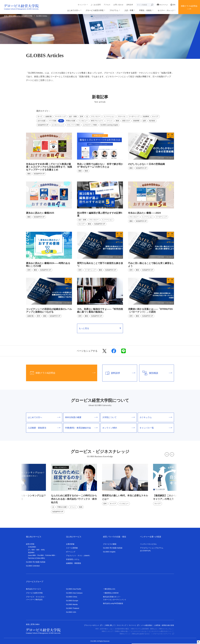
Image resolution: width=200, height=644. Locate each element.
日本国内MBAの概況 (122, 629)
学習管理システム (73, 559)
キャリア (155, 116)
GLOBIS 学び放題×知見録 (36, 562)
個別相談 (156, 373)
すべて (40, 116)
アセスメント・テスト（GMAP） (78, 556)
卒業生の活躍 (71, 121)
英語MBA (31, 553)
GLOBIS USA (71, 612)
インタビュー (83, 121)
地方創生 (152, 121)
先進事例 (146, 116)
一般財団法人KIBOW (111, 593)
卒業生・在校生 (145, 10)
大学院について (119, 417)
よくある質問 (96, 5)
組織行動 (49, 116)
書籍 (61, 121)
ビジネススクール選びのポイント (160, 631)
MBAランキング (107, 631)
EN (173, 5)
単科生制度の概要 (81, 417)
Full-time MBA (50, 555)
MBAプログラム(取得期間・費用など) (144, 629)
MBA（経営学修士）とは (104, 629)
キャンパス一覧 (156, 428)
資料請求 (130, 5)
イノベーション (109, 116)
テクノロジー (96, 116)
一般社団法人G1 (109, 589)
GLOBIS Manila (72, 604)
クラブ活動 (52, 121)
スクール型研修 (72, 548)
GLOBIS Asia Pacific (74, 589)
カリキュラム (156, 417)
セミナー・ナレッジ (166, 10)
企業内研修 (70, 544)
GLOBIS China (72, 597)
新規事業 (136, 121)
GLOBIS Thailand (73, 608)
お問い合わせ (118, 5)
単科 (38, 550)
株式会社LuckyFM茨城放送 (113, 603)
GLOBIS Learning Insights (109, 125)
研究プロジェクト (97, 121)
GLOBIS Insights (109, 552)
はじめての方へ (73, 10)
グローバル (122, 116)
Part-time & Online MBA (36, 558)
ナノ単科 (32, 550)
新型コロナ (126, 121)
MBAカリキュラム (165, 629)
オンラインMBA (119, 428)
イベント (110, 121)
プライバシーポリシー (93, 625)
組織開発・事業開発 (74, 563)
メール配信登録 (146, 625)
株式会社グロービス (33, 589)
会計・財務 (73, 116)
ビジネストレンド (58, 125)
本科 (43, 550)
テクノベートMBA (73, 125)
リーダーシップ (134, 116)
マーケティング (60, 116)
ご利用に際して (109, 625)
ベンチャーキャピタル (148, 544)
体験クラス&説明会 (189, 6)
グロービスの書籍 (110, 544)
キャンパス (82, 5)
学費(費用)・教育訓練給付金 (81, 428)
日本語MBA (32, 547)
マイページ (162, 5)
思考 (82, 116)
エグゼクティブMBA (90, 125)
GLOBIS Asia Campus (74, 593)
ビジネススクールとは (139, 631)
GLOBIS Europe (72, 601)
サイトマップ (122, 625)
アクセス (107, 5)
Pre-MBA (41, 555)
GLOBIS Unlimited (33, 566)
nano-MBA (32, 555)
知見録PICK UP (43, 125)
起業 (144, 121)
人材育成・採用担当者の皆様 (164, 625)
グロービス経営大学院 (95, 10)
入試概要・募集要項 (44, 428)
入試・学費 (129, 10)
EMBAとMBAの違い (122, 631)
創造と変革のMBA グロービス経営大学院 (18, 16)
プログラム (114, 10)
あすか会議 (41, 121)
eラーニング (71, 552)
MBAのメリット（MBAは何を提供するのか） (135, 634)
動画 (117, 121)
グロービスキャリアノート (164, 634)
